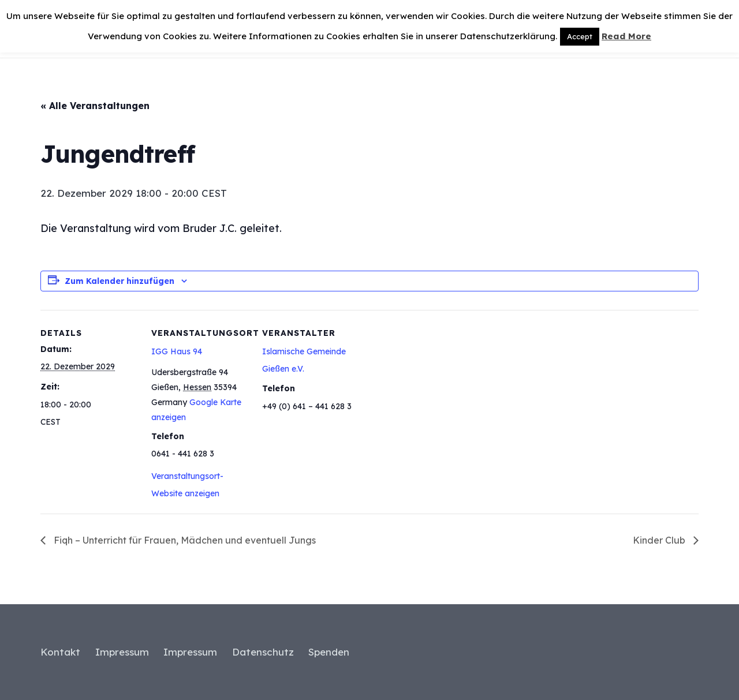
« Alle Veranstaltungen (95, 106)
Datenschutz (263, 652)
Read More (626, 36)
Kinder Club (660, 540)
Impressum (122, 652)
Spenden (329, 652)
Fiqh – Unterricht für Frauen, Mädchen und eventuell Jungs (184, 540)
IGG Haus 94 (177, 351)
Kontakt (60, 652)
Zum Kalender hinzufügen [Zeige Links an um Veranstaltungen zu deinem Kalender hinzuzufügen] (120, 281)
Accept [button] (580, 36)
